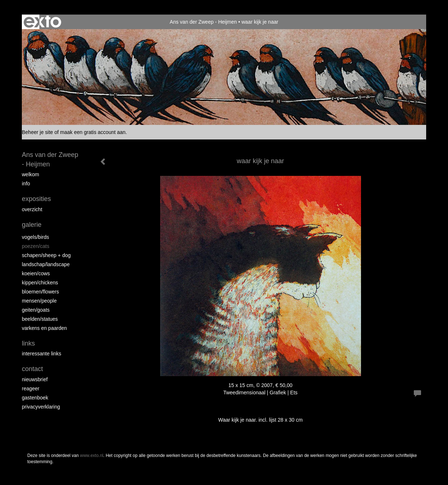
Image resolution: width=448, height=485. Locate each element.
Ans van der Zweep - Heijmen (203, 22)
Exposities (36, 199)
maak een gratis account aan (93, 132)
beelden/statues (40, 319)
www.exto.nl (92, 456)
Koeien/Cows (36, 273)
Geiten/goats (36, 310)
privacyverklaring (41, 407)
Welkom (30, 174)
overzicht (32, 209)
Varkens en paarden (44, 328)
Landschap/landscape (46, 264)
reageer (31, 389)
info (26, 184)
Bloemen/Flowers (40, 292)
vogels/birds (35, 237)
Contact (32, 369)
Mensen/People (39, 301)
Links (28, 343)
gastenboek (35, 398)
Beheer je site (37, 132)
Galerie (32, 225)
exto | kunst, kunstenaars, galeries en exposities (42, 22)
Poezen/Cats (36, 246)
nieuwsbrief (35, 379)
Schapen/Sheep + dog (46, 255)
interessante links (41, 354)
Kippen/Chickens (40, 283)
